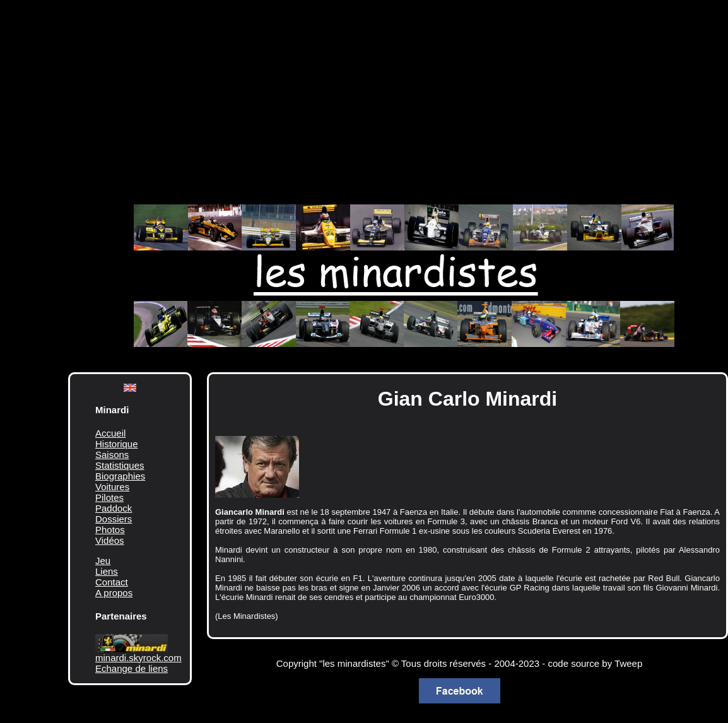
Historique (117, 444)
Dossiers (114, 519)
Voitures (112, 487)
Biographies (120, 476)
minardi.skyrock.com (138, 658)
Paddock (114, 508)
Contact (112, 582)
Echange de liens (132, 668)
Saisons (112, 455)
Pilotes (109, 497)
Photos (110, 530)
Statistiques (120, 465)
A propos (114, 593)
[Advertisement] (384, 95)
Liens (107, 571)
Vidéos (110, 540)
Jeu (103, 561)
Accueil (110, 433)
